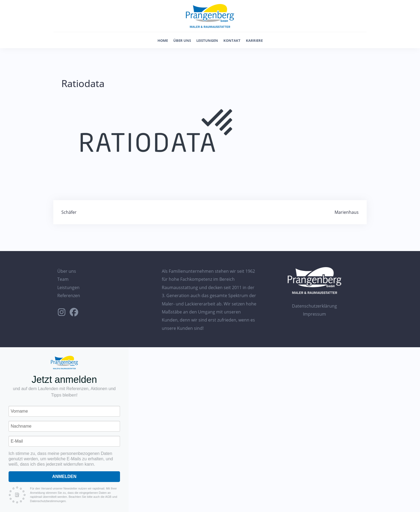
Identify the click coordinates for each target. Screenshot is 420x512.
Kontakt (232, 40)
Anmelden (64, 477)
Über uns (182, 40)
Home (163, 40)
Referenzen (69, 296)
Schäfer (69, 212)
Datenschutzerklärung (314, 306)
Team (63, 279)
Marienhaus (347, 212)
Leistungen (207, 40)
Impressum (314, 314)
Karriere (254, 40)
